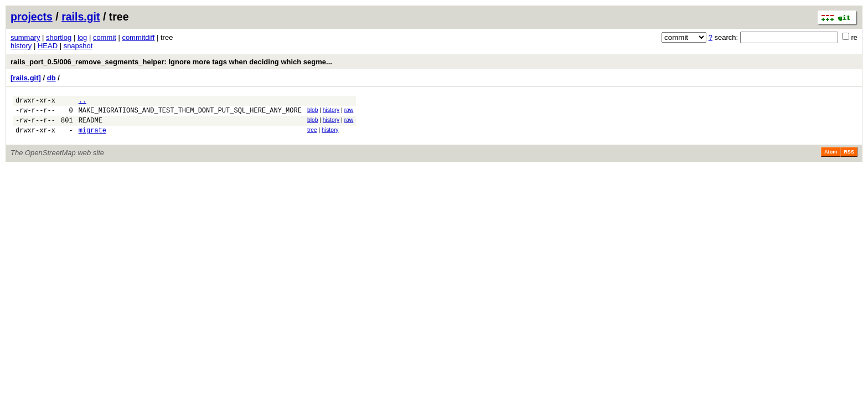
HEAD (48, 46)
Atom (831, 158)
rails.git (81, 17)
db (51, 78)
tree (312, 135)
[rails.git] (26, 78)
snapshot (78, 46)
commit (105, 37)
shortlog (59, 37)
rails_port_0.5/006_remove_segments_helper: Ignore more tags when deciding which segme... (171, 62)
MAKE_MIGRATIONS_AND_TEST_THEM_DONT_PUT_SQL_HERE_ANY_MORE (190, 113)
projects (32, 17)
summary (25, 37)
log (82, 37)
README (91, 125)
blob (313, 112)
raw (349, 112)
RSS (849, 158)
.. (82, 102)
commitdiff (138, 37)
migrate (92, 137)
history (21, 46)
